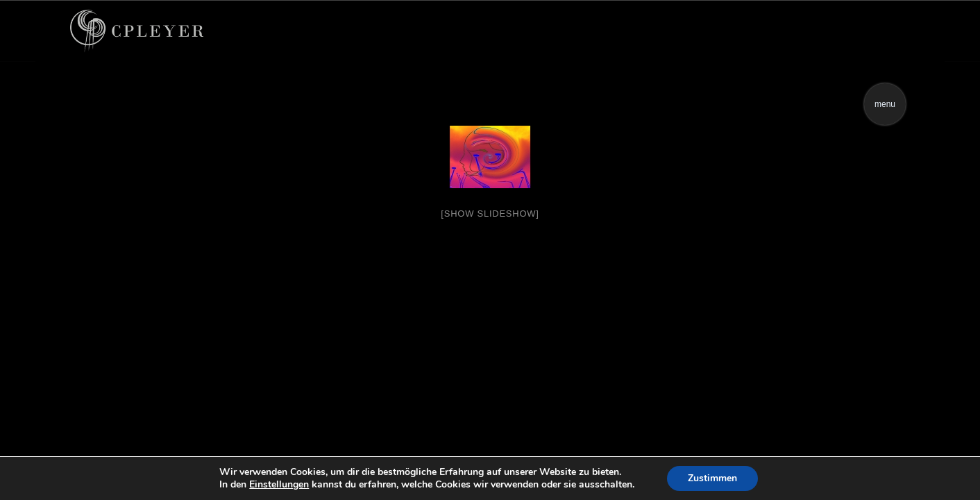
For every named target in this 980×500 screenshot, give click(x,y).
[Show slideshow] (490, 214)
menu (885, 104)
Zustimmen (712, 478)
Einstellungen (279, 485)
